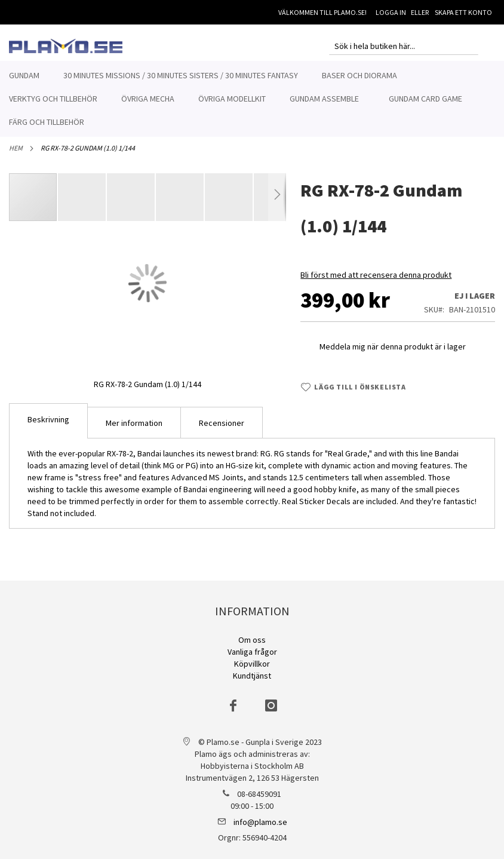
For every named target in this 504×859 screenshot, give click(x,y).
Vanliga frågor (252, 652)
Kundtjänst (252, 676)
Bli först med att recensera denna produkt (376, 281)
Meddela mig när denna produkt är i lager (393, 353)
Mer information (134, 429)
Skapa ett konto (463, 12)
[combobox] (404, 46)
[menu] (252, 99)
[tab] (48, 427)
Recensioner (222, 429)
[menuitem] (24, 76)
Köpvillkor (252, 664)
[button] (82, 204)
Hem (16, 154)
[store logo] (66, 46)
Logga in (391, 12)
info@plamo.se (260, 822)
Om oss (252, 640)
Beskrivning (48, 426)
